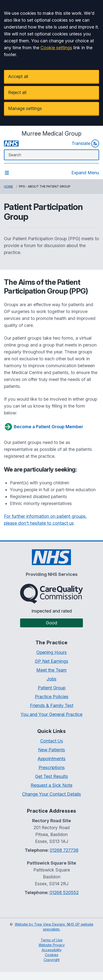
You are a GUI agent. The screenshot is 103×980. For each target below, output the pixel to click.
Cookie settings (56, 48)
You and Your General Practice (51, 714)
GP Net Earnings (51, 661)
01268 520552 (64, 893)
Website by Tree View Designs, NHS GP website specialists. (54, 927)
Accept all (18, 76)
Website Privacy (52, 945)
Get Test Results (51, 776)
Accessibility (52, 950)
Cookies (52, 955)
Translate (85, 143)
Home (8, 186)
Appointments (51, 759)
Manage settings (25, 108)
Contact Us (52, 741)
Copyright (52, 960)
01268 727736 (64, 850)
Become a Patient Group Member (44, 427)
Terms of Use (52, 940)
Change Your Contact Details (51, 794)
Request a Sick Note (51, 785)
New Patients (51, 750)
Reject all (17, 92)
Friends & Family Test (52, 705)
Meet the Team (51, 670)
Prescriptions (52, 767)
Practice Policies (52, 697)
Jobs (51, 679)
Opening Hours (51, 652)
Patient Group (52, 688)
